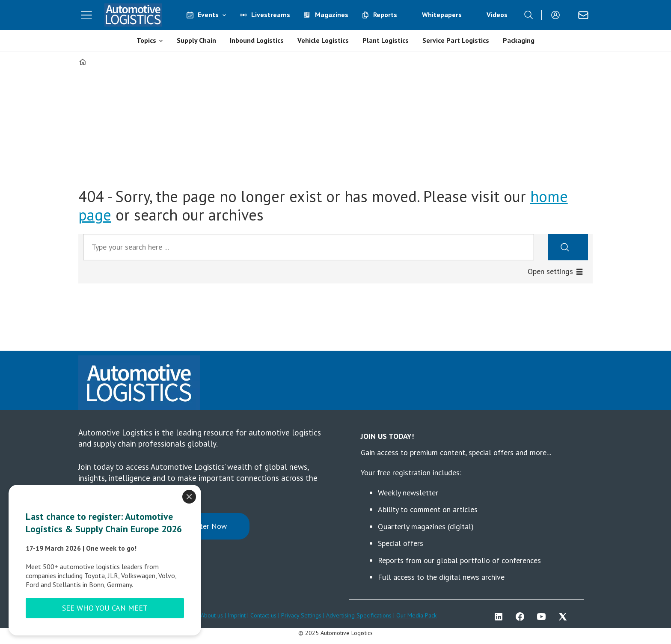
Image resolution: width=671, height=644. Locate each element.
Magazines (332, 15)
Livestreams (271, 15)
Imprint (237, 615)
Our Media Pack (416, 615)
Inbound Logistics (257, 40)
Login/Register (558, 15)
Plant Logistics (386, 40)
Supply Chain (196, 40)
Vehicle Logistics (323, 40)
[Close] (189, 497)
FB (522, 617)
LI (501, 617)
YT (543, 617)
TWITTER (565, 617)
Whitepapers (442, 15)
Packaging (519, 40)
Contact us (263, 615)
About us (212, 615)
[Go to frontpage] (134, 15)
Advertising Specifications (359, 615)
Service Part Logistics (456, 40)
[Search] (528, 15)
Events (208, 15)
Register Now (205, 526)
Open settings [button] (550, 271)
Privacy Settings (301, 615)
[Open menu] (86, 15)
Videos (497, 15)
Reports (385, 15)
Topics (146, 40)
